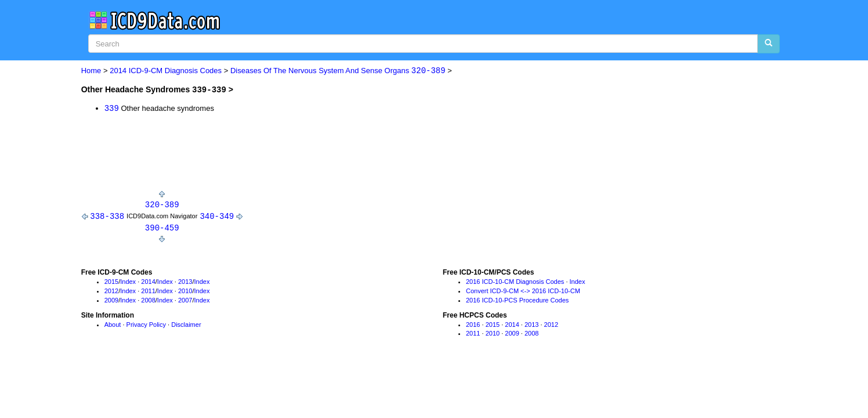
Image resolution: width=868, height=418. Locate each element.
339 (112, 108)
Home (91, 71)
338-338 (107, 216)
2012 (111, 292)
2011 (148, 292)
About (113, 325)
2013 (185, 283)
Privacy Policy (146, 325)
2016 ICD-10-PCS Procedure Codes (517, 301)
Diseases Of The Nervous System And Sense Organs (338, 71)
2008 (148, 301)
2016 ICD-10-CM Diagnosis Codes (515, 283)
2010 (185, 292)
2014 (148, 283)
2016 (473, 325)
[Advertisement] (292, 154)
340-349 (217, 216)
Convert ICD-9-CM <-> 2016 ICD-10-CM (523, 292)
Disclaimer (186, 325)
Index (128, 283)
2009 (111, 301)
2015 (111, 283)
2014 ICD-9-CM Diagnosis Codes (166, 71)
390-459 (162, 228)
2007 (185, 301)
